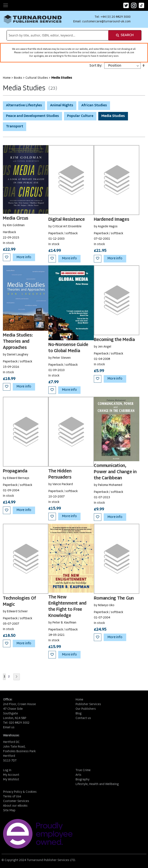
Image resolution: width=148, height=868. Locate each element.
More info (24, 257)
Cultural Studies (37, 78)
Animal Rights (62, 105)
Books (18, 78)
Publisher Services (88, 704)
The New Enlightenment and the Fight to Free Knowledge (67, 607)
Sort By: (96, 66)
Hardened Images (111, 220)
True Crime (83, 770)
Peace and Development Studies (32, 116)
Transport (15, 126)
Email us (9, 728)
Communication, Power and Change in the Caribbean (115, 472)
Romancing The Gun (114, 598)
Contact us (83, 718)
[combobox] (58, 35)
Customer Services (16, 801)
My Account (11, 775)
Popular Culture (80, 116)
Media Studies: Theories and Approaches (18, 342)
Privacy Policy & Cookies (20, 792)
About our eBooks (15, 806)
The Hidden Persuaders (60, 474)
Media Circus (16, 218)
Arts (78, 775)
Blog (79, 714)
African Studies (94, 105)
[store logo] (33, 19)
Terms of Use (12, 797)
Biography (82, 780)
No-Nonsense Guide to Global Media (68, 348)
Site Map (9, 810)
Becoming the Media (114, 340)
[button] (7, 257)
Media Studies (113, 116)
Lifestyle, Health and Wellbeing (97, 784)
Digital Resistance (67, 220)
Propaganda (15, 471)
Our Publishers (86, 709)
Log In (7, 770)
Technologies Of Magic (19, 602)
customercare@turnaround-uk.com (106, 22)
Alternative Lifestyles (24, 105)
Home (7, 78)
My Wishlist (11, 780)
